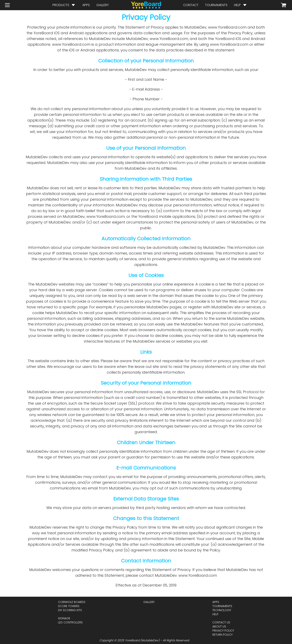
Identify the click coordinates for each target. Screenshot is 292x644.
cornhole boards (72, 602)
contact (191, 5)
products (61, 5)
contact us (221, 622)
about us (219, 626)
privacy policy (223, 631)
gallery (103, 5)
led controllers (70, 622)
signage (64, 618)
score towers (69, 606)
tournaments (216, 5)
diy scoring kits (70, 610)
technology (222, 610)
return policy (222, 635)
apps (86, 5)
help (237, 5)
